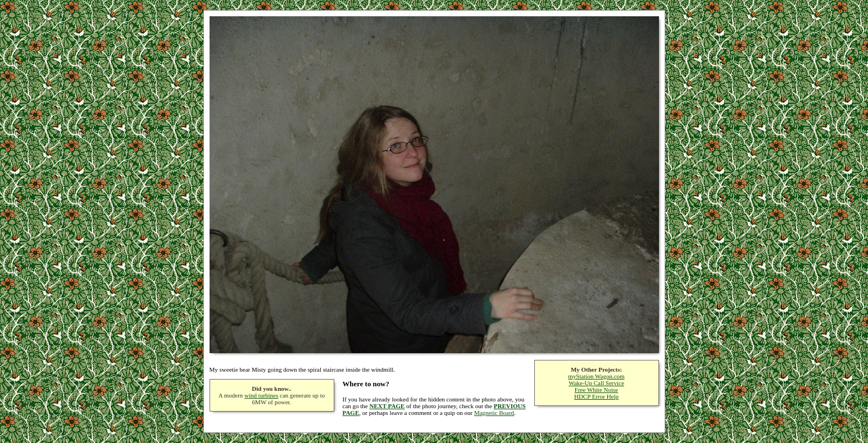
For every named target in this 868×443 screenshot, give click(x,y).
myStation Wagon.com (596, 376)
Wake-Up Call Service (596, 383)
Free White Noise (596, 390)
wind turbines (261, 395)
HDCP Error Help (596, 396)
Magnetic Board (494, 413)
